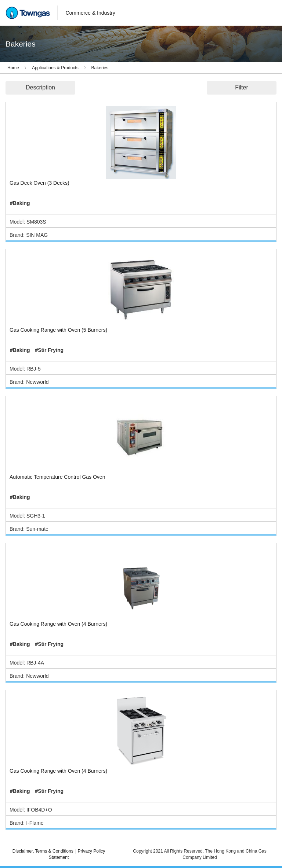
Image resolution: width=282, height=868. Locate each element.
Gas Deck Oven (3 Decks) (39, 183)
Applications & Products (55, 68)
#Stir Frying (49, 350)
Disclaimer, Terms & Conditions (43, 851)
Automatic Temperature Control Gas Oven (57, 477)
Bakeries (100, 68)
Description (40, 87)
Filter (242, 87)
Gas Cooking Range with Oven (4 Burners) (58, 624)
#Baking (20, 203)
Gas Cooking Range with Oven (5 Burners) (58, 330)
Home (13, 68)
